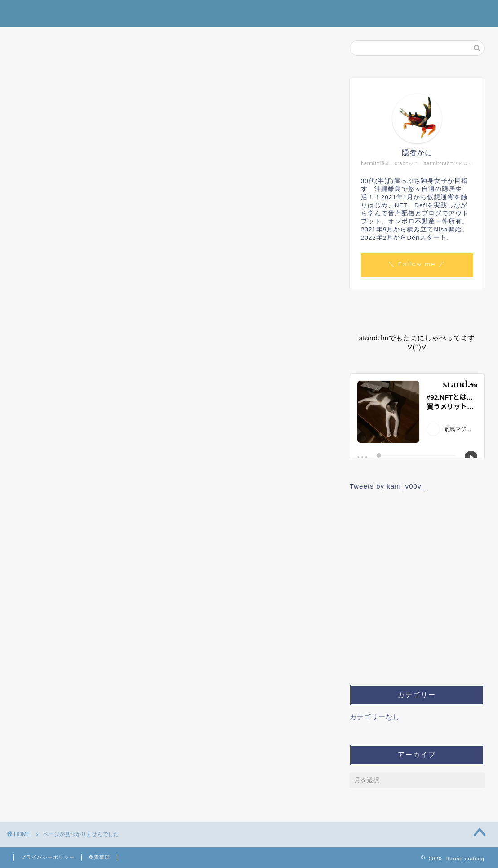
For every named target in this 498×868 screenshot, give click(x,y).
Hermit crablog (249, 13)
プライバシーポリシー (48, 857)
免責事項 (99, 857)
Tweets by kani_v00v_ (388, 486)
